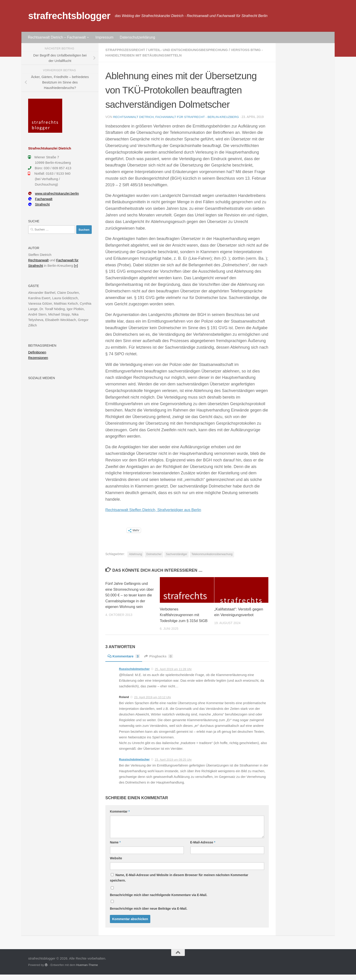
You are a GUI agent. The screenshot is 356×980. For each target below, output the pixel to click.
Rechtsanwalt (38, 260)
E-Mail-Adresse (203, 848)
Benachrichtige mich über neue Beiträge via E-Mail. (149, 914)
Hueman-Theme (87, 971)
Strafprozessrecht (126, 50)
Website (116, 864)
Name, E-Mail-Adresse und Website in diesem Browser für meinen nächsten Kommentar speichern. (179, 883)
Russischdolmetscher (134, 675)
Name (115, 848)
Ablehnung (135, 554)
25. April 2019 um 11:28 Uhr (173, 675)
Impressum (104, 37)
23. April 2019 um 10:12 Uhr (153, 703)
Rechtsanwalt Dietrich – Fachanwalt (57, 37)
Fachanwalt (40, 199)
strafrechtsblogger (69, 16)
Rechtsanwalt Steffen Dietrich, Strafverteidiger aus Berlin (157, 510)
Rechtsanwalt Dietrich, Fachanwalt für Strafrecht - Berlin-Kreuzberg (178, 117)
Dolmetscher (154, 554)
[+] (76, 266)
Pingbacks (161, 662)
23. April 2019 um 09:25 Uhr (173, 765)
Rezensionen (38, 358)
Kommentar (120, 817)
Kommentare (125, 662)
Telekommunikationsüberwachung (212, 554)
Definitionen (37, 352)
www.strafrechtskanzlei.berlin (53, 193)
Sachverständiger (177, 554)
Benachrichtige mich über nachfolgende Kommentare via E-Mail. (159, 901)
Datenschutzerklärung (137, 37)
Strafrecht (39, 204)
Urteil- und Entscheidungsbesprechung (192, 50)
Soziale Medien (42, 378)
